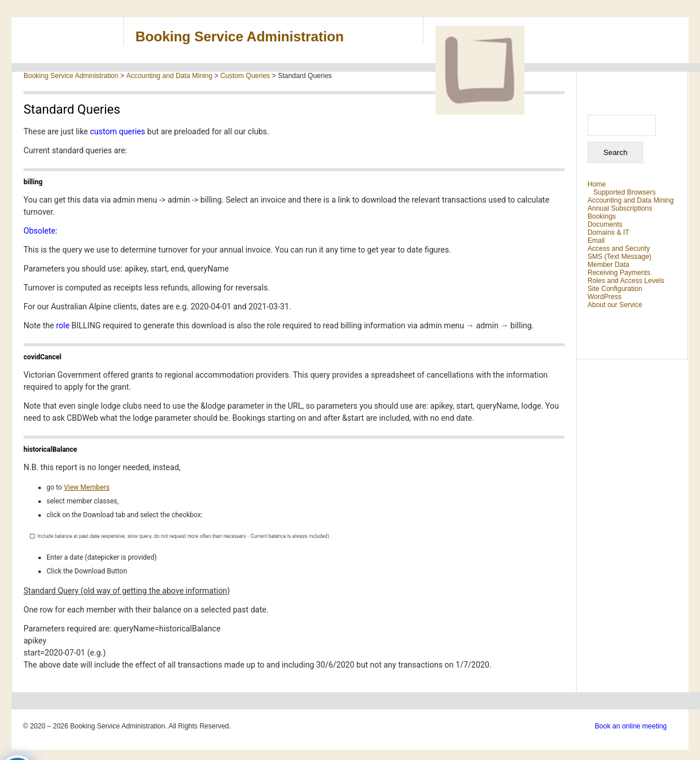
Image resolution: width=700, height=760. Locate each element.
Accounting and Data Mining (631, 200)
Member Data (608, 265)
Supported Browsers (625, 192)
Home (597, 184)
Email (596, 241)
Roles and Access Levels (626, 281)
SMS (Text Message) (619, 257)
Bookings (602, 216)
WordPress (604, 297)
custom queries (119, 131)
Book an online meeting (631, 726)
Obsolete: (40, 231)
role (63, 325)
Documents (605, 224)
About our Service (615, 305)
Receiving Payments (619, 273)
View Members (87, 487)
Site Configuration (615, 289)
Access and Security (619, 249)
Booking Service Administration (240, 36)
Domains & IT (608, 232)
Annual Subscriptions (620, 208)
